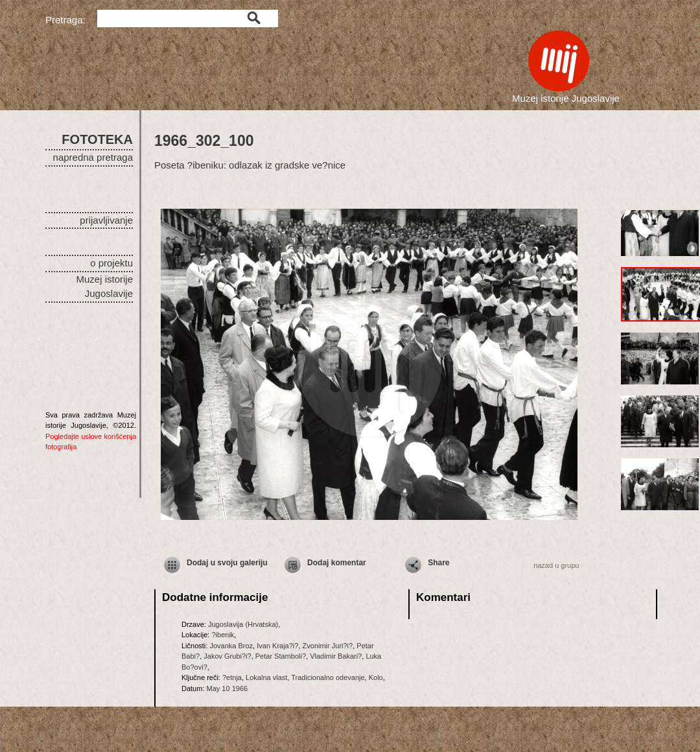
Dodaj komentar (337, 563)
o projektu (111, 263)
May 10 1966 (227, 688)
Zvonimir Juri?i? (328, 646)
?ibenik (223, 635)
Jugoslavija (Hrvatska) (243, 624)
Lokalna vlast (266, 677)
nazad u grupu (556, 565)
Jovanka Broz (231, 646)
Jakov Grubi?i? (227, 656)
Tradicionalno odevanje (328, 677)
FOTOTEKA (97, 139)
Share (438, 563)
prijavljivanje (106, 220)
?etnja (232, 677)
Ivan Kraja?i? (277, 646)
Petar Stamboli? (281, 656)
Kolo (376, 677)
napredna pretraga (93, 157)
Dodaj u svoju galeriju (227, 563)
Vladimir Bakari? (336, 656)
